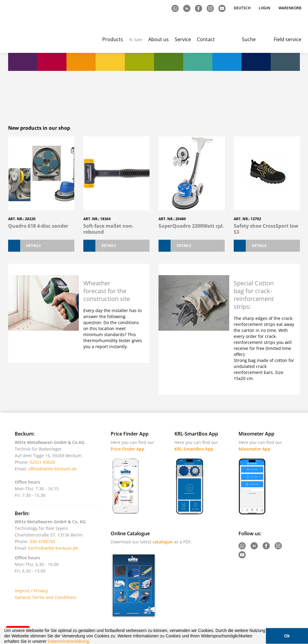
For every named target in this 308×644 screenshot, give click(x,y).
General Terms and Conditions (46, 597)
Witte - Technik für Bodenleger (31, 27)
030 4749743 (42, 541)
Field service (288, 39)
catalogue (163, 542)
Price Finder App (128, 449)
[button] (92, 642)
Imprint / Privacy (31, 591)
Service (183, 39)
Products (113, 39)
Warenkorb (290, 8)
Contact (206, 39)
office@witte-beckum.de (52, 469)
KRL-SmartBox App (194, 449)
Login (264, 8)
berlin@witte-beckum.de (53, 548)
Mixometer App (254, 449)
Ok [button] (287, 636)
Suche (249, 39)
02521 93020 (42, 462)
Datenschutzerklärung (68, 641)
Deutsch (243, 8)
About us (159, 39)
